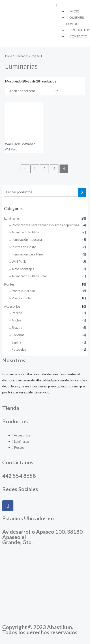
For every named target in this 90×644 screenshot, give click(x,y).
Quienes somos (75, 21)
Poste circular (22, 298)
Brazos (17, 328)
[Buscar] (82, 192)
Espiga (16, 342)
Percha (17, 313)
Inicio (74, 11)
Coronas (18, 335)
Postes (9, 284)
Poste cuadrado (23, 291)
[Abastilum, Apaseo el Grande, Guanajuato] (45, 587)
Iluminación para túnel (28, 254)
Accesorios (12, 306)
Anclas (16, 320)
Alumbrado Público (25, 232)
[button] (72, 5)
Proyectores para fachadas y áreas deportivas (45, 225)
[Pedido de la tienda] (32, 91)
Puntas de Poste (24, 247)
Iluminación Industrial (27, 240)
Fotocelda (19, 349)
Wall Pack (19, 262)
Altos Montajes (23, 269)
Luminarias (12, 218)
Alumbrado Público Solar (29, 276)
